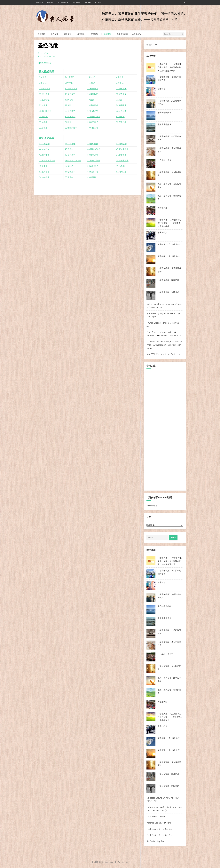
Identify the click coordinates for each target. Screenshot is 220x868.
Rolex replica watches (46, 56)
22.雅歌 (68, 105)
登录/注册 (40, 2)
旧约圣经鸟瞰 (47, 71)
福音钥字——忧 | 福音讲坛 (169, 256)
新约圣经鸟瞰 (47, 138)
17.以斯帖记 (44, 100)
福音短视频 (77, 2)
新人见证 (55, 34)
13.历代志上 (44, 94)
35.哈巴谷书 (93, 122)
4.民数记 (120, 77)
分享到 (149, 45)
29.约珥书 (43, 117)
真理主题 (81, 34)
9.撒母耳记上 (45, 89)
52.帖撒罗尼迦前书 (47, 161)
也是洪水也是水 (164, 124)
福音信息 (68, 34)
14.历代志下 (70, 94)
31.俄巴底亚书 (94, 117)
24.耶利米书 (121, 105)
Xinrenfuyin (109, 862)
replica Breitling (44, 63)
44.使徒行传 (44, 149)
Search (173, 537)
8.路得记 (120, 83)
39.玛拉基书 (93, 128)
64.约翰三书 (44, 177)
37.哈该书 (43, 128)
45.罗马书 (69, 149)
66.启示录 (92, 177)
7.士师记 (91, 83)
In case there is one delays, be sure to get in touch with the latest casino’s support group (164, 345)
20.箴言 (119, 100)
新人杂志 (98, 3)
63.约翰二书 (121, 172)
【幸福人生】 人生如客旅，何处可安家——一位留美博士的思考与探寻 (170, 223)
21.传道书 (43, 105)
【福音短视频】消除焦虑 (168, 292)
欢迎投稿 (88, 2)
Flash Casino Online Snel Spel (159, 829)
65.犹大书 (69, 177)
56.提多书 (43, 166)
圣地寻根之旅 (122, 34)
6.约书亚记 (70, 83)
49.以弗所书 (70, 155)
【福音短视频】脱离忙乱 (168, 280)
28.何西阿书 (121, 111)
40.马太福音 (44, 144)
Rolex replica (43, 53)
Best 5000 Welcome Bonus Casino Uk (163, 354)
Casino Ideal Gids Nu (156, 817)
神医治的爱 (162, 208)
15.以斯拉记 (93, 94)
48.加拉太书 (44, 155)
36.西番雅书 (121, 122)
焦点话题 (41, 34)
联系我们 (50, 2)
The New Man (123, 862)
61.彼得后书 (70, 172)
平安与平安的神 (164, 113)
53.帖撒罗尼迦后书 (73, 161)
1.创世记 (43, 77)
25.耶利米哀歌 (45, 111)
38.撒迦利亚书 (71, 128)
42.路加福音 (93, 144)
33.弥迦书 (43, 122)
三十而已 (161, 89)
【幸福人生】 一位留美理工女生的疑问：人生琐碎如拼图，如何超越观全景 (170, 67)
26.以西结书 (70, 111)
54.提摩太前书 (94, 161)
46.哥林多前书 (94, 149)
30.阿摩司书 (70, 117)
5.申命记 (43, 83)
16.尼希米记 (121, 94)
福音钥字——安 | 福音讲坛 (169, 244)
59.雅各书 (120, 166)
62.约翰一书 (93, 172)
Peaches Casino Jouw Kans (159, 823)
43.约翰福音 (121, 144)
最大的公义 (162, 233)
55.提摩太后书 (122, 161)
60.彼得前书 (44, 172)
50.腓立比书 (93, 155)
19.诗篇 (91, 100)
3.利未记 (91, 77)
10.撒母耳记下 (71, 89)
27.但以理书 (93, 111)
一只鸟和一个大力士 (166, 160)
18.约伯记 (69, 100)
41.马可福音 (70, 144)
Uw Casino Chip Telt (155, 841)
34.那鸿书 (69, 122)
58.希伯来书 (93, 166)
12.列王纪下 (121, 89)
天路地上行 (137, 34)
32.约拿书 (120, 117)
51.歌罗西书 (121, 155)
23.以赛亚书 (93, 105)
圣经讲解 (107, 34)
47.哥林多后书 (122, 149)
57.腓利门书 (70, 166)
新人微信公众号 (63, 2)
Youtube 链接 (152, 506)
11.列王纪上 (93, 89)
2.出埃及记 (70, 77)
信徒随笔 (94, 34)
